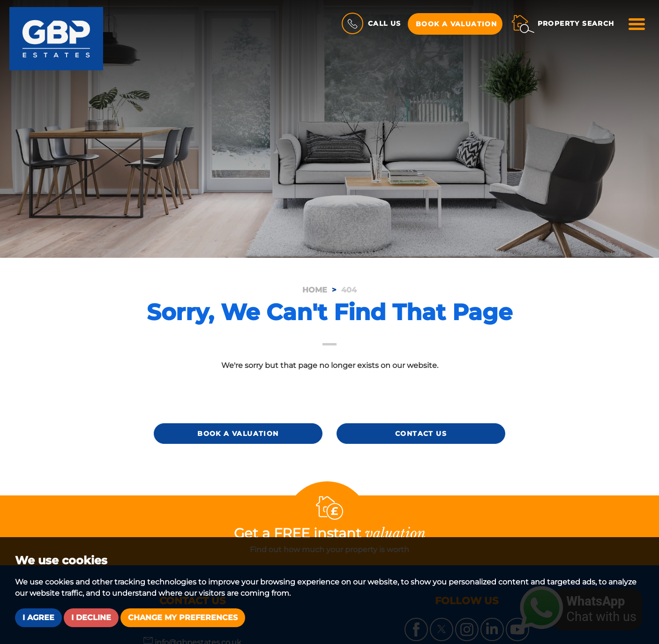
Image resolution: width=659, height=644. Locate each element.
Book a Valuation (456, 24)
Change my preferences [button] (183, 618)
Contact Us (421, 434)
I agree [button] (38, 618)
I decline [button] (91, 618)
